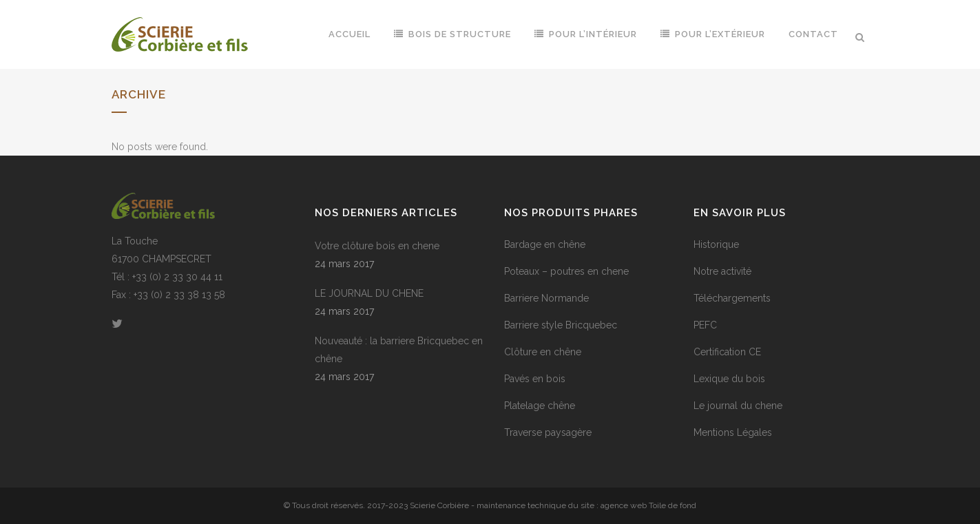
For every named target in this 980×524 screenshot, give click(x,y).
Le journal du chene (738, 406)
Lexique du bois (729, 379)
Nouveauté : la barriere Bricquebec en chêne (399, 350)
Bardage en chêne (545, 244)
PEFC (705, 325)
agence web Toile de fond (648, 505)
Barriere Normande (546, 298)
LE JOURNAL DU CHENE (369, 293)
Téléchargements (732, 298)
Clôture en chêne (543, 352)
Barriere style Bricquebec (561, 325)
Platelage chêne (540, 406)
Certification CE (727, 352)
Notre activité (722, 271)
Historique (716, 244)
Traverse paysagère (548, 432)
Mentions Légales (733, 432)
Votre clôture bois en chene (377, 246)
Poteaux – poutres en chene (566, 271)
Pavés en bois (535, 379)
